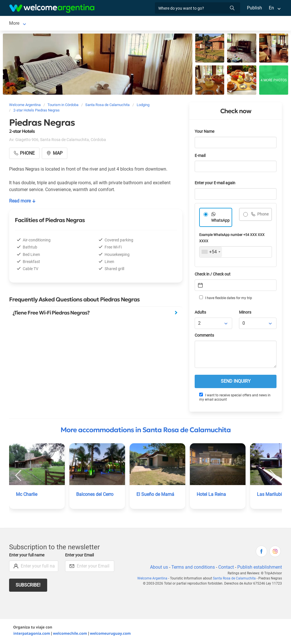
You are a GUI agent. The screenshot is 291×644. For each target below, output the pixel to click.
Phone (263, 215)
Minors (245, 313)
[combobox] (211, 253)
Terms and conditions (192, 568)
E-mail (201, 157)
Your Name (205, 133)
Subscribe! (28, 586)
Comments (205, 337)
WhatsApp (221, 222)
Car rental (119, 24)
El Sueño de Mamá (155, 495)
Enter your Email (80, 556)
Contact (226, 568)
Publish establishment (259, 568)
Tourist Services (152, 24)
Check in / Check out (214, 275)
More (212, 24)
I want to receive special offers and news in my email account (235, 398)
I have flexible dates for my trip (225, 299)
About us (158, 568)
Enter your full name (28, 556)
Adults (201, 313)
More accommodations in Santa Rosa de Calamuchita (146, 431)
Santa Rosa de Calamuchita (37, 24)
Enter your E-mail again (216, 184)
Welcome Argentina (155, 579)
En (271, 8)
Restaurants (187, 24)
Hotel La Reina (211, 495)
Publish (254, 8)
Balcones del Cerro (95, 495)
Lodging (83, 24)
